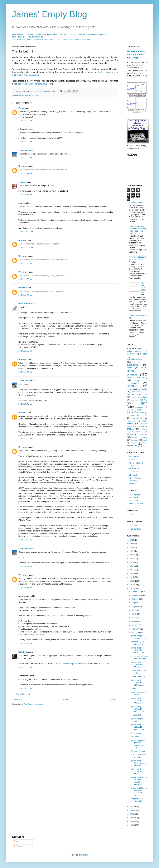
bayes (140, 348)
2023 (132, 544)
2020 (132, 555)
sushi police (134, 443)
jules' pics (133, 526)
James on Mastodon (82, 39)
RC (35, 610)
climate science (25, 95)
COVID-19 (132, 386)
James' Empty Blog (49, 14)
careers (130, 368)
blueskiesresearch (136, 359)
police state (140, 426)
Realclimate (134, 456)
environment (142, 394)
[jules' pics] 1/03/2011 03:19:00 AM (138, 771)
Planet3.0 (133, 484)
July (134, 610)
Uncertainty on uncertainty (138, 643)
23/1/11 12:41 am (26, 248)
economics (137, 392)
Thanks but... (137, 715)
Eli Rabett (133, 475)
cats (142, 368)
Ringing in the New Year (137, 800)
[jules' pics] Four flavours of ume (139, 637)
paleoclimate (131, 421)
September (137, 603)
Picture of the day (139, 751)
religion (134, 437)
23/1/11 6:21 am (25, 587)
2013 (132, 581)
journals (138, 410)
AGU (129, 348)
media (130, 412)
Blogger (85, 855)
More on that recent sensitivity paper (137, 258)
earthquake (142, 389)
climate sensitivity (137, 378)
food (133, 397)
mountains (131, 415)
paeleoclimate (138, 418)
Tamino (132, 460)
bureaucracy (133, 365)
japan (143, 403)
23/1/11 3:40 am (25, 404)
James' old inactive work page (60, 34)
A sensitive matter (137, 203)
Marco (21, 108)
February (136, 629)
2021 (132, 551)
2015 (132, 573)
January (136, 633)
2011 (132, 588)
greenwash (135, 400)
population (144, 429)
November (137, 595)
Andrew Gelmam (136, 503)
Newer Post (17, 699)
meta (142, 413)
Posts (17, 841)
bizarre (130, 354)
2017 (132, 566)
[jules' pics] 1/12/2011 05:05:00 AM (138, 727)
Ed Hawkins (134, 468)
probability (136, 432)
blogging (144, 354)
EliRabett (23, 652)
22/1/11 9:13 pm (25, 194)
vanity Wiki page (70, 664)
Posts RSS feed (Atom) (22, 39)
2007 (132, 818)
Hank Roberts (25, 304)
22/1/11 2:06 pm (25, 158)
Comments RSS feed (41, 39)
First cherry (136, 733)
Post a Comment (23, 694)
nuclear (144, 415)
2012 (132, 585)
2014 (132, 577)
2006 (132, 821)
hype (145, 400)
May (134, 618)
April (134, 621)
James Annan (25, 150)
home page (78, 34)
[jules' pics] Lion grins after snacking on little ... (138, 744)
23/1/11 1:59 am (25, 372)
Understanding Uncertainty (135, 496)
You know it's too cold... (138, 672)
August (135, 607)
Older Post (113, 699)
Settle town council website (62, 39)
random (143, 435)
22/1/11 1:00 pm (25, 142)
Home (65, 699)
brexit (137, 362)
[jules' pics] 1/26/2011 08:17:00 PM (138, 665)
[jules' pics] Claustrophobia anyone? (139, 763)
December (137, 592)
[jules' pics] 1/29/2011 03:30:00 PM (138, 650)
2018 (132, 562)
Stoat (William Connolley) (135, 479)
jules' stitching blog (35, 37)
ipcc (133, 403)
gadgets (144, 397)
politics (130, 429)
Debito (132, 515)
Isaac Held (133, 472)
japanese (139, 407)
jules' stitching (135, 529)
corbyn (137, 381)
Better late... (136, 689)
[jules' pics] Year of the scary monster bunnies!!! (139, 781)
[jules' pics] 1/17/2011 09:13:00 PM (138, 701)
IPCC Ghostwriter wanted (139, 756)
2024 (132, 540)
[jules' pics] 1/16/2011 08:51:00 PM (138, 709)
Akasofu (35, 75)
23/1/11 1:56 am (25, 351)
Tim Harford (134, 500)
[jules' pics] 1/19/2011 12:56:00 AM (138, 682)
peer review (36, 95)
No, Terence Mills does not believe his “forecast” (136, 55)
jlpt (128, 410)
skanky (22, 182)
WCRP (145, 443)
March (135, 625)
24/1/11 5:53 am (25, 667)
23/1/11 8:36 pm (25, 643)
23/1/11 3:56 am (25, 438)
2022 (132, 547)
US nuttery (136, 737)
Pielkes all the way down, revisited (139, 657)
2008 (132, 814)
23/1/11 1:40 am (25, 295)
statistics (135, 440)
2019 (132, 559)
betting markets (134, 351)
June (134, 614)
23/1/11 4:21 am (25, 566)
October (136, 599)
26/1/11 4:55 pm (25, 688)
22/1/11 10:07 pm (26, 232)
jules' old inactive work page (95, 34)
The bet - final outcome (143, 287)
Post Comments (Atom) (33, 704)
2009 (132, 810)
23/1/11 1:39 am (25, 279)
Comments (19, 846)
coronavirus (133, 383)
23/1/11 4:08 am (25, 540)
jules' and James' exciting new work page (29, 34)
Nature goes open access (139, 693)
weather (133, 445)
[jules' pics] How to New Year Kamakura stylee (139, 791)
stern (145, 440)
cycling (130, 389)
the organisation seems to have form (35, 84)
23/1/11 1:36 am (25, 263)
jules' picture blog (19, 37)
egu (128, 394)
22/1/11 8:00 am (25, 120)
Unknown (23, 166)
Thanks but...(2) (138, 677)
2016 (132, 570)
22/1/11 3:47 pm (25, 173)
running (144, 437)
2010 (132, 806)
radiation (130, 435)
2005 (132, 825)
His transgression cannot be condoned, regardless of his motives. (138, 230)
